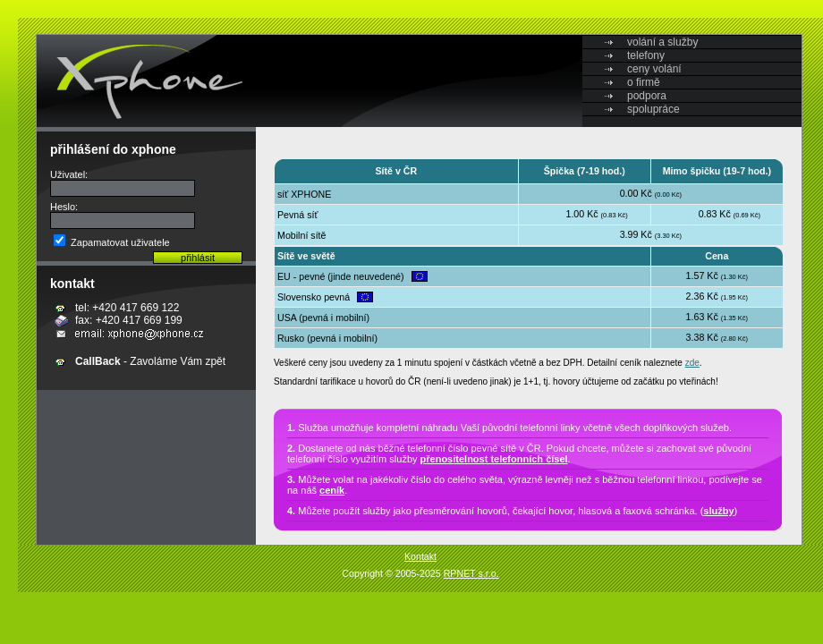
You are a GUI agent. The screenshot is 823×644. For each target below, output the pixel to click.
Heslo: (64, 207)
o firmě (644, 82)
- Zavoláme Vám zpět (150, 361)
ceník (332, 490)
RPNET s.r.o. (471, 573)
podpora (647, 96)
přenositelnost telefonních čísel (494, 459)
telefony (646, 55)
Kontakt (420, 556)
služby (718, 511)
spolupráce (653, 109)
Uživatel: (69, 174)
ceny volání (654, 69)
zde (692, 363)
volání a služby (662, 42)
